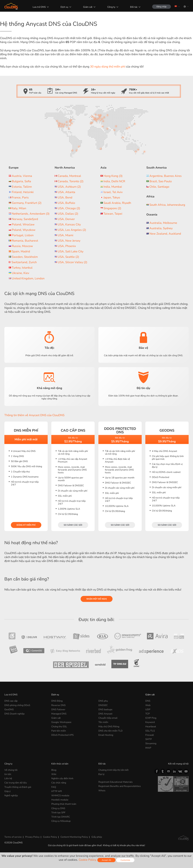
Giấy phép (97, 837)
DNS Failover (58, 710)
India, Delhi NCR (114, 181)
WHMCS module (60, 796)
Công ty (111, 7)
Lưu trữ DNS (39, 7)
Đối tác (134, 7)
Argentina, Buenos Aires (166, 176)
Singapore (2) (112, 208)
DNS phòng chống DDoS (17, 705)
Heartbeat (151, 727)
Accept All (106, 860)
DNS (148, 701)
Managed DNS (59, 714)
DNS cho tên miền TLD (110, 731)
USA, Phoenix (67, 246)
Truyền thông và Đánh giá (18, 787)
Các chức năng (59, 783)
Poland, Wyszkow (24, 230)
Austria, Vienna (22, 176)
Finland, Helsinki (23, 192)
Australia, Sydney (161, 228)
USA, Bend (65, 197)
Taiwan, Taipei (113, 214)
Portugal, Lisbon (23, 235)
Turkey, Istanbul (22, 268)
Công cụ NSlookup (61, 821)
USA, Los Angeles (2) (72, 230)
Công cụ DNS (58, 808)
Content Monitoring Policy (74, 837)
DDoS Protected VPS (62, 735)
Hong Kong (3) (113, 176)
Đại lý (101, 774)
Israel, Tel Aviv (113, 192)
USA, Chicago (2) (69, 208)
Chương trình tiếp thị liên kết (113, 770)
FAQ (54, 787)
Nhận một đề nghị (97, 599)
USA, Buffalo (66, 203)
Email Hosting (106, 735)
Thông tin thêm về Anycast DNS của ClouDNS (34, 415)
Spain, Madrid (21, 251)
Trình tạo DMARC (61, 817)
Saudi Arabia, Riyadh (117, 203)
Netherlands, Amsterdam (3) (31, 214)
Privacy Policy (32, 837)
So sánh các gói (73, 525)
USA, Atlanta (66, 192)
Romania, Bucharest (25, 241)
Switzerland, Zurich (24, 262)
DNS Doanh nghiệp (14, 714)
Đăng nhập (162, 7)
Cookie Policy (50, 837)
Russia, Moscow (22, 246)
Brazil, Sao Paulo (161, 181)
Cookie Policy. (88, 860)
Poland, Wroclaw (23, 224)
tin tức (8, 774)
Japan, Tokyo (112, 197)
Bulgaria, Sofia (21, 181)
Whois (102, 791)
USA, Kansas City (69, 224)
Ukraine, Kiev (20, 273)
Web (148, 705)
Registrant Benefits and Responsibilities (120, 786)
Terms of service (13, 837)
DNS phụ (103, 701)
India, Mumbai (113, 187)
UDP (148, 710)
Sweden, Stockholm (25, 257)
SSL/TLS (150, 731)
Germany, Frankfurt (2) (27, 203)
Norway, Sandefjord (25, 219)
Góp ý (7, 791)
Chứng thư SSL (59, 727)
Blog (54, 770)
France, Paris (20, 197)
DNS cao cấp (11, 701)
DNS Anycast (105, 714)
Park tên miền (59, 731)
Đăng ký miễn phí (26, 525)
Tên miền (103, 722)
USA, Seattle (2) (68, 257)
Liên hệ (8, 778)
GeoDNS (9, 710)
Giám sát (88, 7)
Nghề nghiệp (11, 796)
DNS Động (57, 701)
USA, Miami (66, 235)
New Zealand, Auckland (165, 234)
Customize (125, 860)
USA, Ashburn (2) (69, 187)
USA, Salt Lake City (71, 251)
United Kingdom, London (28, 278)
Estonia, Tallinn (22, 187)
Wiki (54, 774)
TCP (148, 714)
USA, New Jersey (69, 241)
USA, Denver (66, 219)
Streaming (151, 743)
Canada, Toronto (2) (71, 181)
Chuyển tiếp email (108, 718)
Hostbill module (60, 800)
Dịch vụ (64, 7)
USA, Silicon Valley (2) (72, 262)
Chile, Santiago (159, 187)
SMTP (149, 739)
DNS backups (105, 710)
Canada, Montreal (69, 176)
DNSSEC (103, 705)
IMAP (148, 748)
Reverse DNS (58, 705)
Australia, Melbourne (163, 223)
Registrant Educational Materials (116, 782)
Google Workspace (61, 722)
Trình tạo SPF (58, 813)
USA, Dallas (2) (68, 214)
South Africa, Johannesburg (167, 205)
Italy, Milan (19, 208)
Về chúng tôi (11, 770)
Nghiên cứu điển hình (62, 778)
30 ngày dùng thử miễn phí (108, 67)
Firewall (150, 735)
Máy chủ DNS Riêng (109, 727)
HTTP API (57, 791)
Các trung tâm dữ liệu (16, 783)
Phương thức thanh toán (64, 804)
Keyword (150, 722)
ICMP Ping (151, 718)
